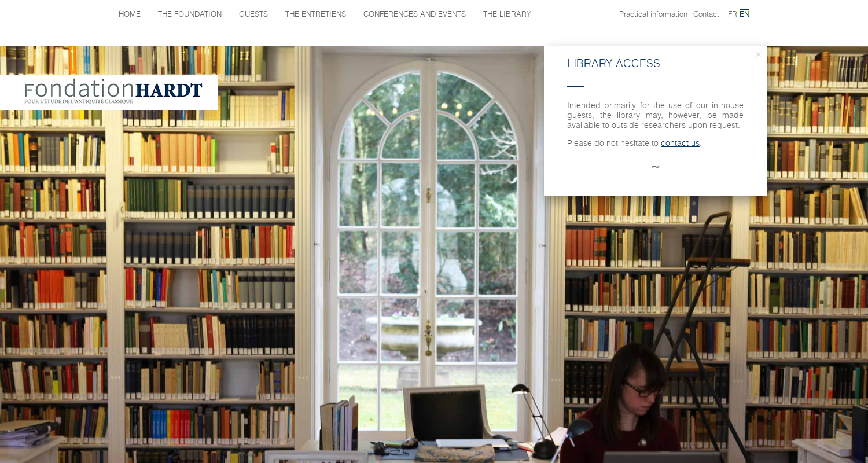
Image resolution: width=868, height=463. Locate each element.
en (744, 15)
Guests (253, 15)
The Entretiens (316, 15)
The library (507, 15)
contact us (680, 144)
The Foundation (190, 15)
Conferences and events (415, 15)
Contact (706, 15)
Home (130, 15)
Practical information (653, 15)
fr (733, 15)
